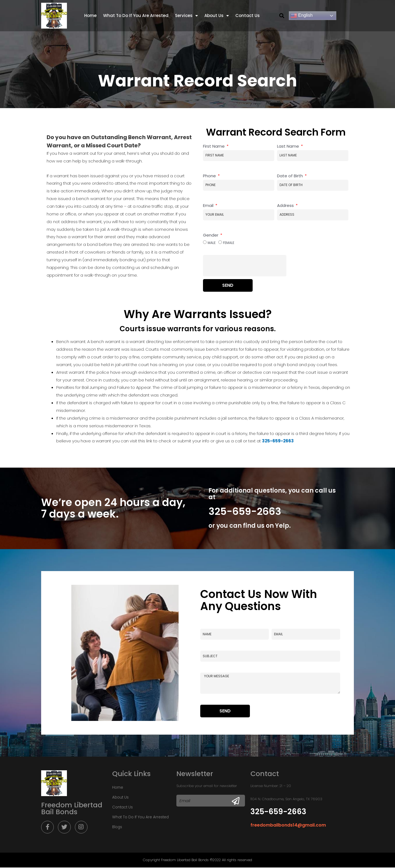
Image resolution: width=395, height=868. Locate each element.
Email (209, 205)
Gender (211, 235)
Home (90, 16)
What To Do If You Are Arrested (136, 16)
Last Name (289, 146)
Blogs (117, 827)
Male (212, 243)
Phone (210, 176)
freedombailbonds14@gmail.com (288, 825)
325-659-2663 (245, 511)
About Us (217, 16)
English (302, 16)
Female (229, 243)
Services (186, 16)
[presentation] (245, 266)
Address (286, 205)
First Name (214, 146)
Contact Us (248, 16)
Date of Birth (290, 176)
